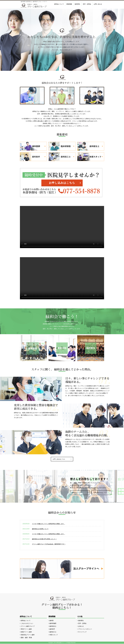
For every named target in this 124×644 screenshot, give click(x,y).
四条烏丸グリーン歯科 (28, 635)
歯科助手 (52, 629)
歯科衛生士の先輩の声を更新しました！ (44, 539)
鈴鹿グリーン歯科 (26, 632)
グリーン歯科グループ (28, 626)
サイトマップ (82, 632)
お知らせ (81, 626)
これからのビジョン (27, 624)
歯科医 (52, 621)
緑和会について (59, 4)
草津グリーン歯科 (26, 629)
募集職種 (69, 4)
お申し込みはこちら (62, 183)
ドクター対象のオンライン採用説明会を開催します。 (48, 524)
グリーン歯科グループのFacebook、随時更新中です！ (49, 544)
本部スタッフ (54, 635)
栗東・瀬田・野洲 (26, 638)
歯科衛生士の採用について (40, 529)
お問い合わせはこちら (100, 493)
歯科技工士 (53, 632)
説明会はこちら (77, 493)
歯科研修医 (53, 624)
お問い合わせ (98, 4)
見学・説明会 (87, 4)
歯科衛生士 (53, 626)
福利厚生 (77, 4)
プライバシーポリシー (85, 629)
